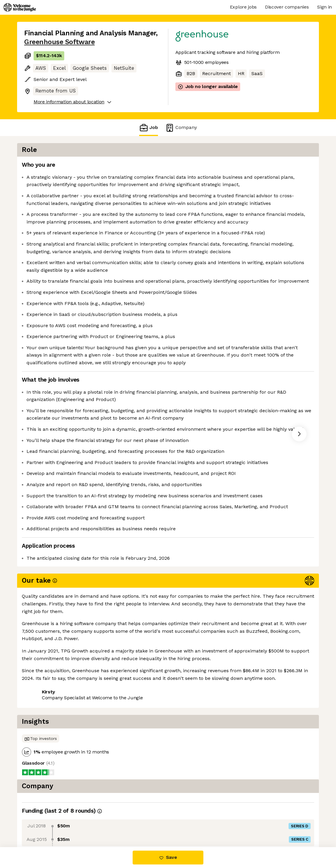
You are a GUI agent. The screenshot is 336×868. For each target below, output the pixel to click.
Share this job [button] (40, 822)
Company (181, 128)
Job (149, 128)
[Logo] (20, 7)
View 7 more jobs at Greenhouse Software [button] (113, 822)
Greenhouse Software (59, 42)
